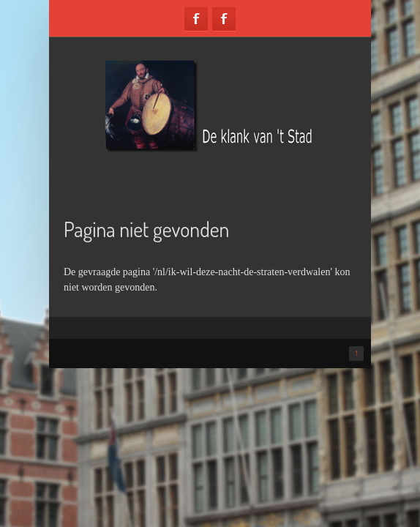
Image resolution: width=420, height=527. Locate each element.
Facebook (196, 19)
